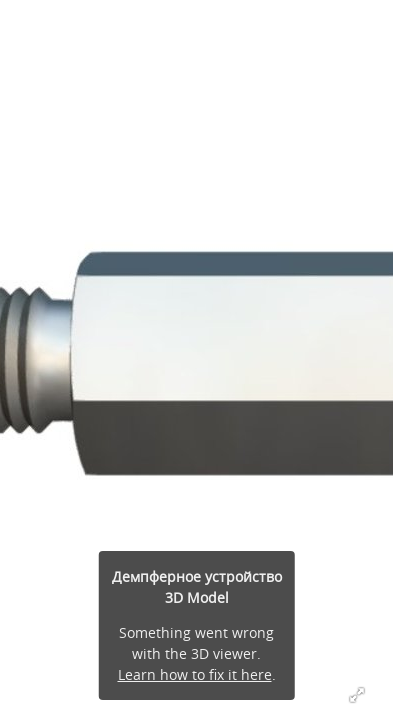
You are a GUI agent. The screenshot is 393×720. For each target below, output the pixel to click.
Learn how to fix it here (195, 674)
